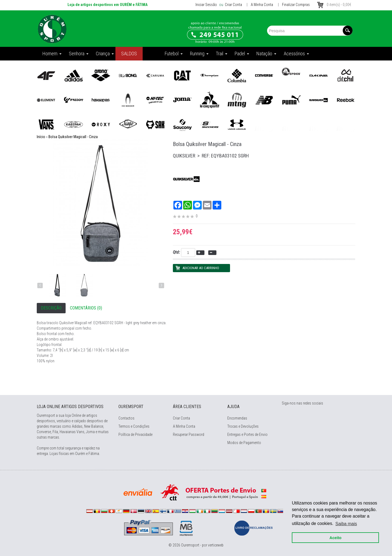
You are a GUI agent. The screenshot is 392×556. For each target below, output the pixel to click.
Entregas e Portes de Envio (247, 435)
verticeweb (216, 545)
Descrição (51, 308)
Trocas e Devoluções (243, 426)
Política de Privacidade (135, 435)
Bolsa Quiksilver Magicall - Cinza (73, 137)
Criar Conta (233, 5)
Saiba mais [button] (346, 523)
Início (41, 137)
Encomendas (237, 418)
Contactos (126, 418)
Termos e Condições (134, 426)
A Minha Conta (262, 5)
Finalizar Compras (296, 5)
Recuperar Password (189, 435)
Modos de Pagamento (244, 443)
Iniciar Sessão (206, 5)
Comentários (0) (86, 308)
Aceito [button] (335, 537)
